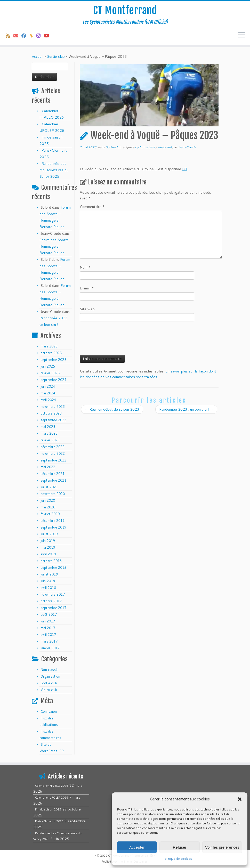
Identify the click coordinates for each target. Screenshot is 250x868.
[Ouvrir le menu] (241, 35)
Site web (87, 309)
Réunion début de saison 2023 (112, 409)
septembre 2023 (53, 420)
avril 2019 (48, 554)
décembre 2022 (53, 447)
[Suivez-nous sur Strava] (33, 36)
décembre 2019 (53, 521)
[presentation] (119, 340)
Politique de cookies (177, 859)
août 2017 (49, 614)
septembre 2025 (53, 360)
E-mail (87, 288)
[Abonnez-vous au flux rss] (10, 36)
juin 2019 (48, 541)
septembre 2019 (53, 527)
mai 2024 (48, 393)
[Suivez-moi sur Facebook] (25, 36)
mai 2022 (48, 467)
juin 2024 (48, 386)
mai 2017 (48, 628)
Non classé (49, 670)
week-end (165, 147)
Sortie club (56, 56)
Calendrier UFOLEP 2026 (52, 798)
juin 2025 (48, 366)
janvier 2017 (50, 648)
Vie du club (49, 690)
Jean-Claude (187, 147)
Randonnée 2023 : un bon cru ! (186, 409)
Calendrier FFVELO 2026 (52, 786)
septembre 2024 (53, 380)
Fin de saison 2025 (48, 809)
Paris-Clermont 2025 (49, 821)
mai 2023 (48, 427)
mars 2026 (49, 346)
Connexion (49, 711)
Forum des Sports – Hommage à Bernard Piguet (56, 246)
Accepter (137, 847)
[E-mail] (17, 36)
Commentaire (92, 207)
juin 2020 (48, 500)
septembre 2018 (53, 567)
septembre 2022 (53, 460)
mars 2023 (49, 433)
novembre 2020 (53, 494)
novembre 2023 (53, 407)
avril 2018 (48, 588)
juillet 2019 (49, 534)
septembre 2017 (53, 608)
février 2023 (50, 440)
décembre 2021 (53, 474)
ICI (185, 169)
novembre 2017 (53, 594)
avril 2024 (48, 400)
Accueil (38, 56)
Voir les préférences (222, 847)
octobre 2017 (51, 601)
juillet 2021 (49, 487)
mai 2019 (48, 547)
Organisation (50, 676)
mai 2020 (48, 507)
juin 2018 (48, 581)
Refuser (180, 847)
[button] (240, 799)
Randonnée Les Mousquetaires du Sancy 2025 (54, 170)
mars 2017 (49, 641)
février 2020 (50, 514)
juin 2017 (48, 621)
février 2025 (50, 373)
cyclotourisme (145, 147)
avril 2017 (48, 635)
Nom (85, 267)
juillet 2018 (49, 574)
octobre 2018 (51, 561)
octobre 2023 (51, 413)
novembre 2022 (53, 453)
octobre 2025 (51, 353)
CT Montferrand (125, 10)
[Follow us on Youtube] (48, 36)
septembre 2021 (53, 480)
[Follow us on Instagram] (40, 36)
